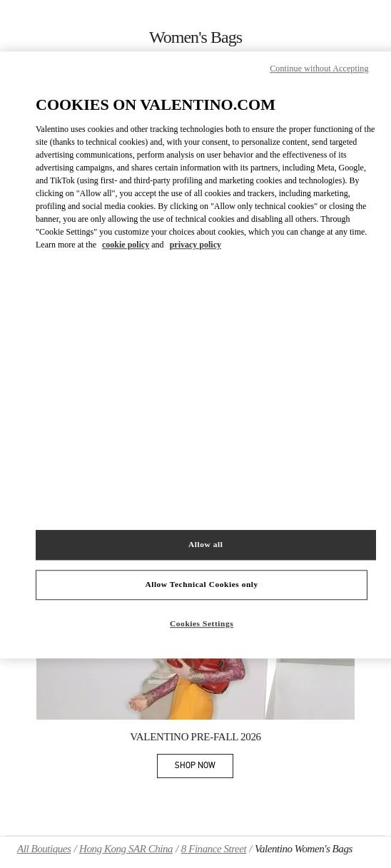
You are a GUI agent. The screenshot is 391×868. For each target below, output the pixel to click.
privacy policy (195, 245)
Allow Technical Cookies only (201, 584)
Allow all (205, 544)
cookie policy (126, 245)
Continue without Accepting (319, 68)
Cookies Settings (202, 623)
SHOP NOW (204, 768)
